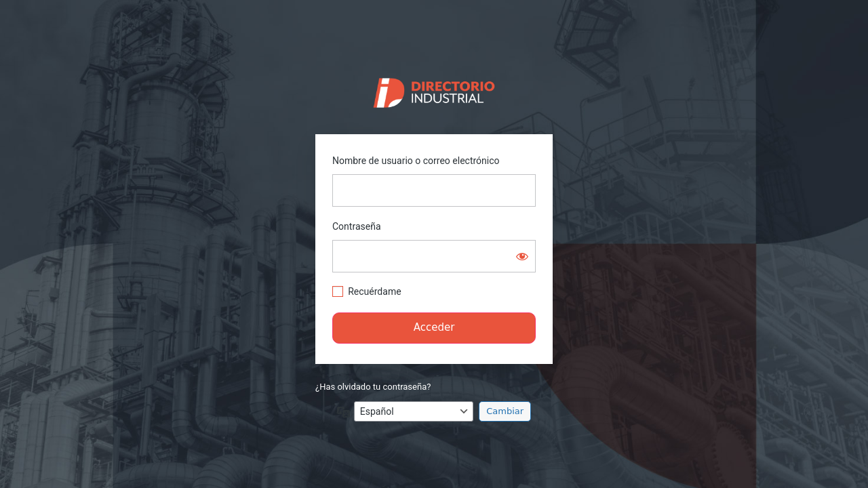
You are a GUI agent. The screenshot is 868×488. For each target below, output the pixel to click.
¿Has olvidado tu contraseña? (373, 387)
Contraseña (357, 226)
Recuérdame (374, 291)
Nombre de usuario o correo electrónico (416, 161)
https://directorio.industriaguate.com (434, 89)
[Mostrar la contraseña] (522, 256)
